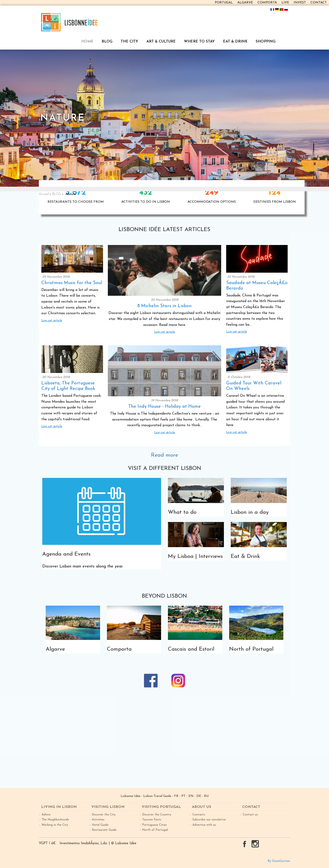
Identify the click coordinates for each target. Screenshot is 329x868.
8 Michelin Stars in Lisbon (164, 306)
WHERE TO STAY (199, 42)
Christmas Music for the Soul (72, 283)
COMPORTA (267, 3)
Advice (46, 815)
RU (206, 796)
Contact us (250, 815)
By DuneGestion (279, 861)
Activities (98, 820)
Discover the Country (157, 815)
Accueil (44, 194)
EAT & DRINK (235, 42)
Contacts (199, 815)
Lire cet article (52, 321)
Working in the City (55, 825)
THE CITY (129, 42)
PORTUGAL (224, 3)
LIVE (285, 3)
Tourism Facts (152, 820)
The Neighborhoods (55, 820)
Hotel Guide (100, 825)
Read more (164, 455)
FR (176, 796)
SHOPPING (266, 42)
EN (191, 796)
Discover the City (104, 815)
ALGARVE (245, 3)
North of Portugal (155, 830)
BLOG (107, 42)
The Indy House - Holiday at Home (164, 407)
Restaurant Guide (104, 830)
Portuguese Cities (154, 825)
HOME (87, 42)
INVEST (300, 3)
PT (183, 796)
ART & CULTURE (161, 42)
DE (199, 796)
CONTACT (319, 3)
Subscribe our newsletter (209, 820)
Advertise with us (204, 825)
